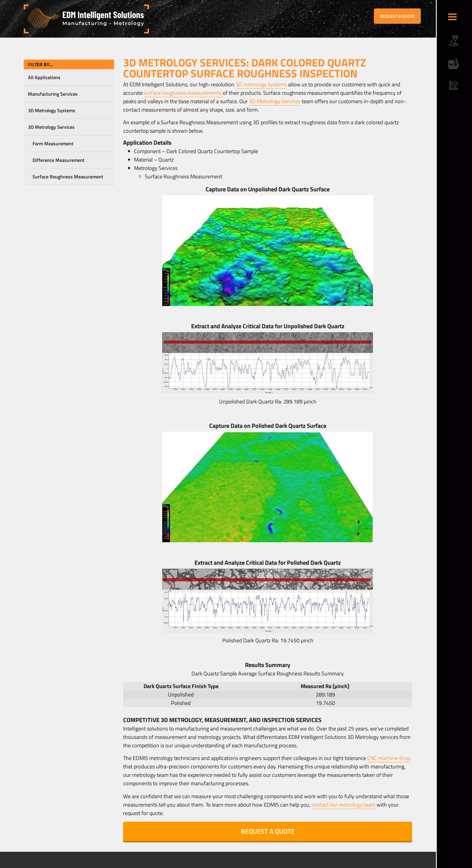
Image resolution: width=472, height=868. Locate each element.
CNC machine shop (389, 758)
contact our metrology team (343, 805)
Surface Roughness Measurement (68, 177)
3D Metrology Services (51, 127)
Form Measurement (53, 144)
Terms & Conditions (124, 864)
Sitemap (149, 864)
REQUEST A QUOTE (397, 16)
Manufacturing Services (53, 94)
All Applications (44, 77)
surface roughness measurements (183, 93)
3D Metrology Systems (52, 110)
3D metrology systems (261, 84)
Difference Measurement (59, 160)
